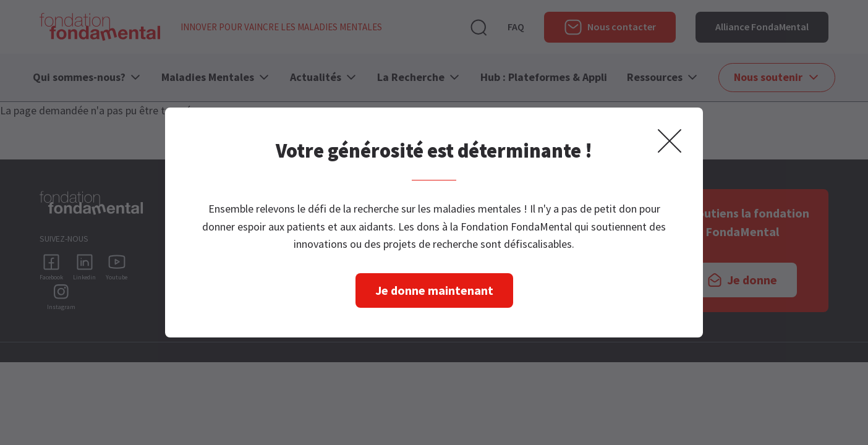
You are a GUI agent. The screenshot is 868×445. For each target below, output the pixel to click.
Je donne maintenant (434, 290)
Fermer (670, 141)
